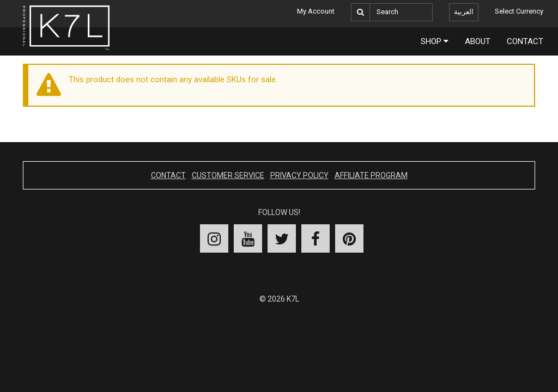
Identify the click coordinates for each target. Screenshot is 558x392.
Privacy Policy (299, 175)
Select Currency (519, 11)
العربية (464, 12)
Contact (525, 41)
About (478, 41)
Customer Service (228, 175)
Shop (435, 41)
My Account (316, 11)
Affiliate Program (371, 175)
